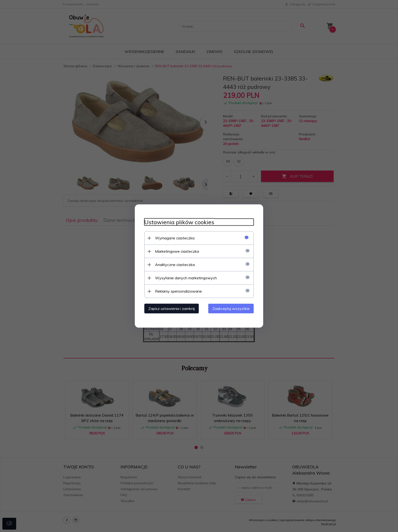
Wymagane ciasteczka (175, 238)
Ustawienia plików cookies (179, 222)
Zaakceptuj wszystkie (231, 309)
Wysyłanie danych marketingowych (186, 278)
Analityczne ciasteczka (175, 265)
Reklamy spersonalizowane (178, 291)
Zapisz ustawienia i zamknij (172, 309)
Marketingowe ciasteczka (177, 251)
